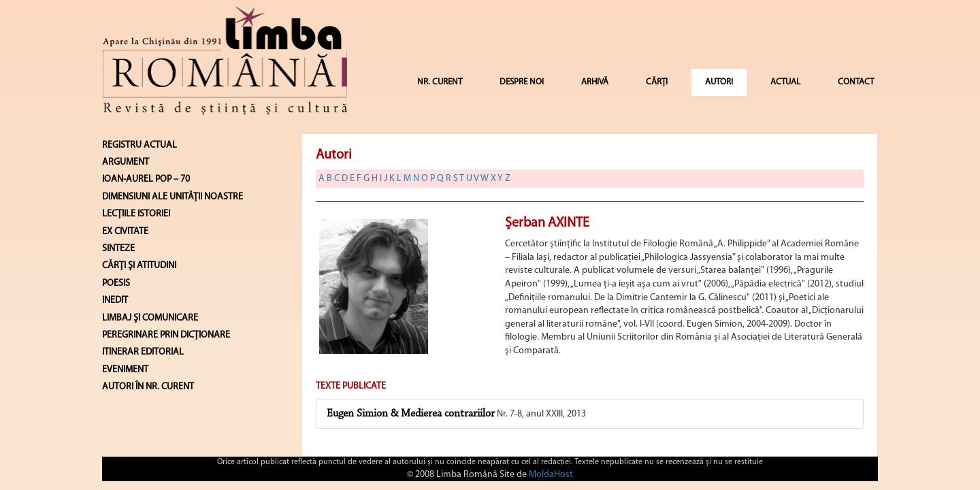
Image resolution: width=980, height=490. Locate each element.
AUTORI (719, 82)
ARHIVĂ (595, 82)
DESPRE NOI (522, 82)
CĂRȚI (657, 82)
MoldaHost (551, 475)
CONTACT (856, 82)
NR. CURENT (440, 82)
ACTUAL (785, 82)
